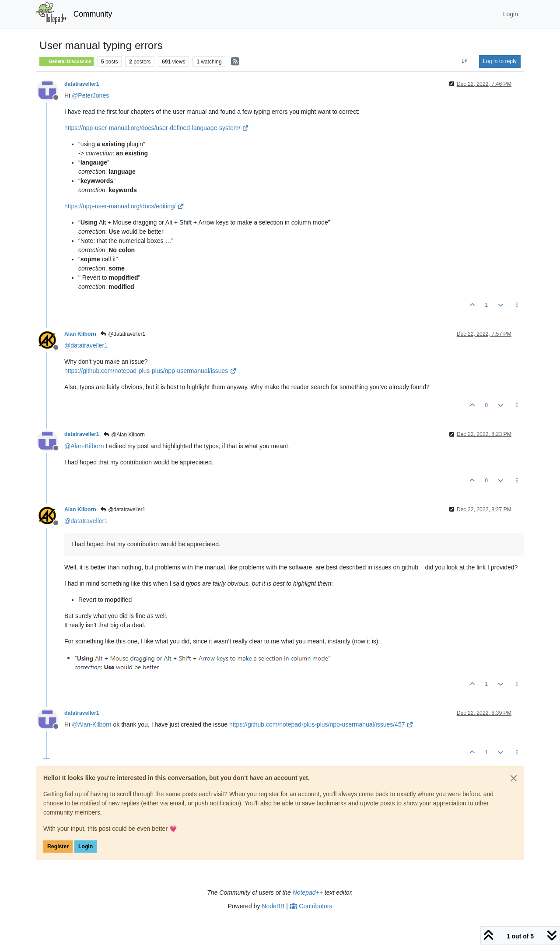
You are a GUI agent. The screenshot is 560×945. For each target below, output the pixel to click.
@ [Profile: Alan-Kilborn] (84, 446)
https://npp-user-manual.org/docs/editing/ (124, 206)
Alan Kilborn (80, 334)
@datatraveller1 (123, 334)
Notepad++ (308, 892)
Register (58, 847)
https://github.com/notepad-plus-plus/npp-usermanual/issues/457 (321, 724)
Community (93, 14)
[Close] (514, 778)
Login (86, 847)
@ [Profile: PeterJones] (90, 95)
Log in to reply (500, 61)
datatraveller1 (82, 84)
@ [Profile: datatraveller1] (86, 345)
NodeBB (273, 906)
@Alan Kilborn (124, 435)
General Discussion (66, 61)
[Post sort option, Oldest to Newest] (465, 61)
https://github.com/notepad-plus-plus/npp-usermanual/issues (150, 371)
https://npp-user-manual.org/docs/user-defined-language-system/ (157, 128)
